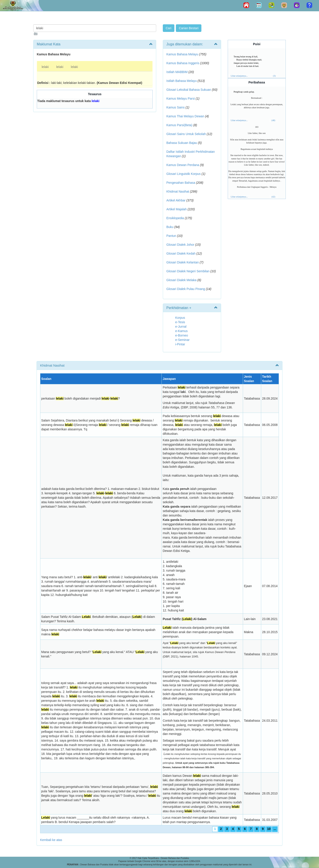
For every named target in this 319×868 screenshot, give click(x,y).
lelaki (45, 67)
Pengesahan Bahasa (181, 183)
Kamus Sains (175, 107)
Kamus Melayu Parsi (181, 99)
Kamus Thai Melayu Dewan (185, 116)
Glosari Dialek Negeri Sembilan (188, 271)
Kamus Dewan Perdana (183, 165)
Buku (170, 227)
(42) (273, 197)
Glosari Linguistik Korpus (184, 174)
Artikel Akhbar (176, 200)
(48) (273, 120)
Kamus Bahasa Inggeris (183, 63)
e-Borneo (182, 335)
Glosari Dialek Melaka (181, 280)
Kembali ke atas (51, 840)
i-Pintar (180, 344)
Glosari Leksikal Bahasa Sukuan (189, 90)
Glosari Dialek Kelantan (183, 262)
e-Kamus (181, 331)
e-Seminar (182, 340)
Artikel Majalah (177, 209)
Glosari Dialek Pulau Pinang (186, 289)
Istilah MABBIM (177, 72)
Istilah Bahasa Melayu (182, 81)
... (275, 829)
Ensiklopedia (175, 218)
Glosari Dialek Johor (180, 245)
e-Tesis (180, 322)
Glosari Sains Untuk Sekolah (186, 134)
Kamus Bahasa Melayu (183, 54)
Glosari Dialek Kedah (181, 253)
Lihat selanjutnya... (239, 76)
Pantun (171, 236)
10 (269, 829)
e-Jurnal (181, 327)
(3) (274, 76)
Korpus (180, 318)
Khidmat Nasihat (178, 191)
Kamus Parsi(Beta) (179, 125)
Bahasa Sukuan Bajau (182, 143)
